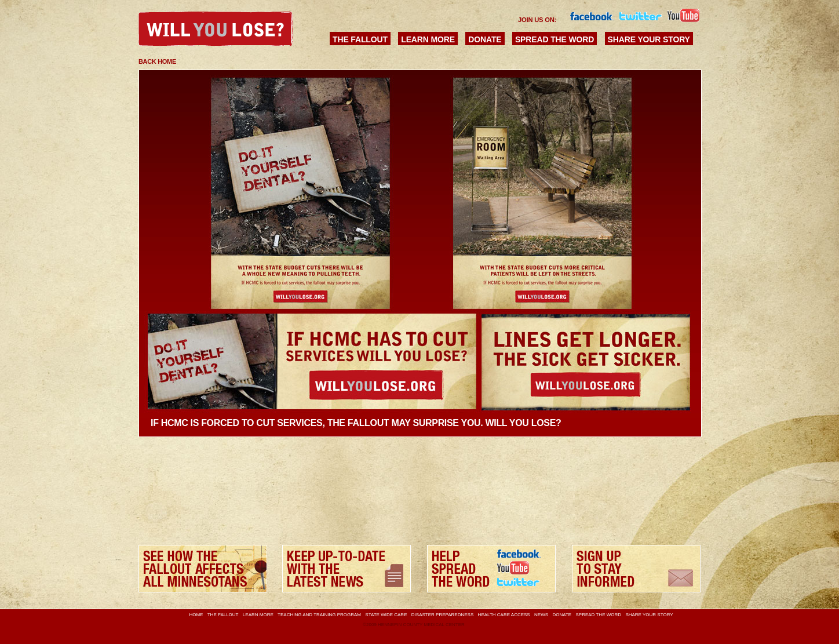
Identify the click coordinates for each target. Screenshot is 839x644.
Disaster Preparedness (442, 615)
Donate (485, 39)
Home (196, 615)
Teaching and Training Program (319, 615)
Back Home (157, 61)
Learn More (428, 39)
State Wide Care (386, 615)
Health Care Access (504, 615)
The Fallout (360, 39)
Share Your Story (649, 39)
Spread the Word (555, 39)
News (541, 615)
